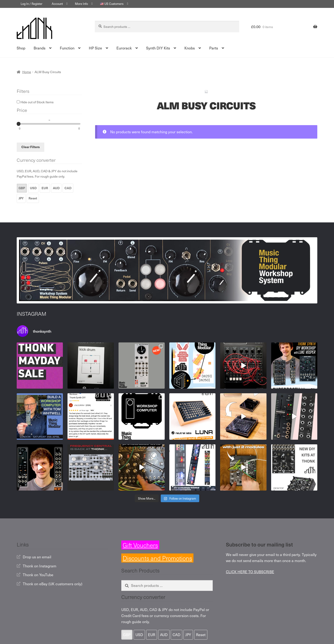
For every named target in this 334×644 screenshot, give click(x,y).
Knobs (190, 48)
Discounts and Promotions (157, 558)
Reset (33, 198)
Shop (21, 48)
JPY (21, 198)
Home (27, 72)
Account (57, 4)
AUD (56, 188)
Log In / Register (32, 4)
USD (33, 188)
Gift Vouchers (140, 545)
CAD (68, 188)
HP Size (95, 48)
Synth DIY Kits (158, 48)
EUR (45, 188)
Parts (214, 48)
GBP (22, 188)
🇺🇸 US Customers (112, 4)
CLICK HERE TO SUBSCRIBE (250, 572)
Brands (40, 48)
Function (67, 48)
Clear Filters (31, 147)
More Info (81, 4)
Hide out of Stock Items (35, 102)
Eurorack (124, 48)
